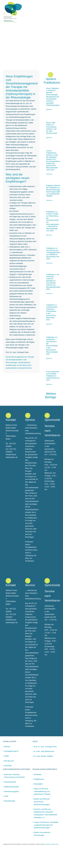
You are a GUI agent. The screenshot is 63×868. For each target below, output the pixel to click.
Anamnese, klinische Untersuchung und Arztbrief (14, 795)
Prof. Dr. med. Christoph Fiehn (45, 766)
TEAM (6, 775)
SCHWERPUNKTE (11, 770)
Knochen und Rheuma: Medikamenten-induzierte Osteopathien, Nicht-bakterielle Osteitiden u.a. (45, 832)
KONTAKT (8, 785)
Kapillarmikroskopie (11, 806)
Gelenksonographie (11, 811)
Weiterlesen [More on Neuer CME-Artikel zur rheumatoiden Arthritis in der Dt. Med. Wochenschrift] (49, 157)
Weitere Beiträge (51, 415)
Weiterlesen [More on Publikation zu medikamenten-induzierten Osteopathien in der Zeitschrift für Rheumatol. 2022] (49, 343)
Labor (6, 815)
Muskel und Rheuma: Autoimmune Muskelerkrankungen (42, 821)
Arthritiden (38, 794)
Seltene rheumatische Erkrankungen (42, 853)
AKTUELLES (9, 780)
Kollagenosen (39, 798)
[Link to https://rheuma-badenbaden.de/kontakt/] (8, 435)
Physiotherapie (10, 820)
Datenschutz (55, 863)
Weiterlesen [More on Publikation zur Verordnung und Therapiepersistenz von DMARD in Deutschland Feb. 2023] (49, 282)
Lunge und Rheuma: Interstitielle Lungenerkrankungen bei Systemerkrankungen (46, 844)
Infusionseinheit (10, 801)
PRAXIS (7, 766)
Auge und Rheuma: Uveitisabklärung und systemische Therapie (42, 811)
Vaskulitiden (38, 803)
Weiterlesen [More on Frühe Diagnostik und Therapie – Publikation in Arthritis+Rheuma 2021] (49, 404)
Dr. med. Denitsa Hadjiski (43, 775)
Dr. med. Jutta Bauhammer (44, 770)
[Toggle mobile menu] (60, 3)
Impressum (48, 863)
